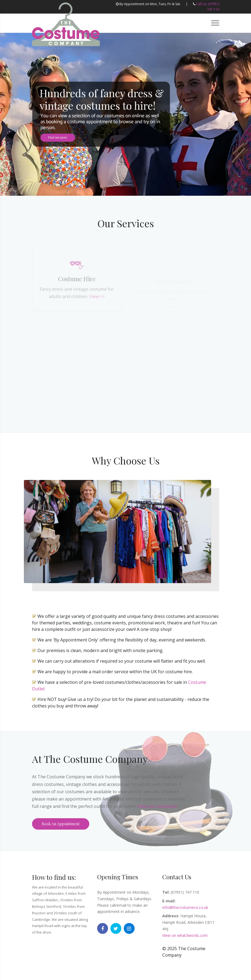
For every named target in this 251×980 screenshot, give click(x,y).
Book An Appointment (61, 824)
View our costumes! (157, 806)
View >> (97, 298)
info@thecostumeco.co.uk (185, 907)
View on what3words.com (185, 935)
